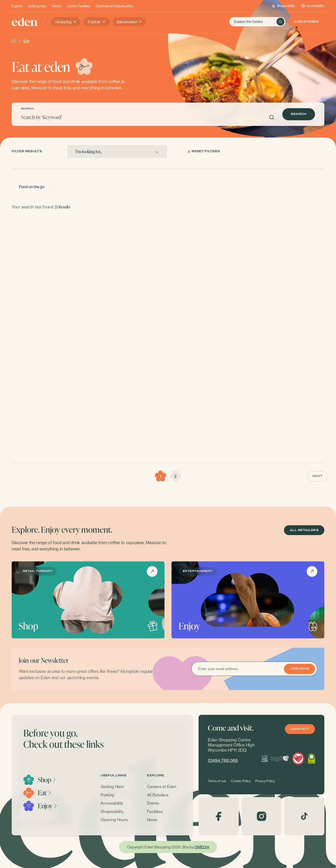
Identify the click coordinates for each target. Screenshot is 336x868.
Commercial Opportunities (114, 6)
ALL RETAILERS (304, 530)
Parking (107, 795)
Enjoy (48, 806)
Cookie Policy (241, 781)
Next (317, 476)
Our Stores (306, 22)
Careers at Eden (162, 787)
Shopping (63, 22)
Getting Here (37, 6)
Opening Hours (114, 820)
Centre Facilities (78, 6)
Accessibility (313, 6)
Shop (47, 780)
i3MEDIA (202, 847)
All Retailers (158, 795)
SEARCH (27, 109)
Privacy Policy (265, 781)
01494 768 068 (223, 761)
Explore (17, 6)
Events (57, 6)
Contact (300, 729)
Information (127, 22)
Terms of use (217, 781)
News (152, 820)
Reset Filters (204, 151)
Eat (45, 793)
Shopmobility (284, 6)
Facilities (155, 811)
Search (299, 114)
